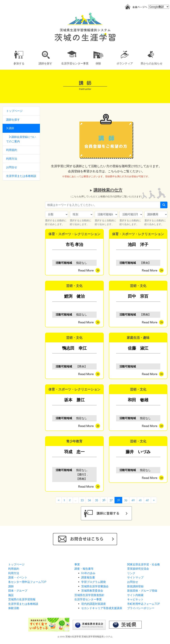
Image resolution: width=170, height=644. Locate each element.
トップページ (14, 111)
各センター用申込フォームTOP (27, 582)
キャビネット (135, 599)
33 (82, 500)
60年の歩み (88, 573)
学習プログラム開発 (94, 582)
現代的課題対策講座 (94, 604)
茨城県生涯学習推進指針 (89, 595)
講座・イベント (18, 577)
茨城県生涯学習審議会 (95, 586)
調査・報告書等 (84, 569)
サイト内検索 (135, 595)
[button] (19, 57)
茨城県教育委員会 (92, 591)
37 (111, 500)
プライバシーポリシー (141, 608)
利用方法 (12, 159)
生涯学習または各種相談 (21, 176)
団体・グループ (18, 591)
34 (89, 500)
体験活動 (14, 608)
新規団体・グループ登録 (142, 591)
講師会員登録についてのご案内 (21, 139)
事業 (77, 564)
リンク (131, 573)
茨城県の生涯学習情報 (22, 599)
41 (140, 500)
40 (133, 500)
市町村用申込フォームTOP (143, 604)
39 (126, 500)
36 (104, 500)
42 (147, 500)
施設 (11, 595)
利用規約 (12, 150)
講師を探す (13, 120)
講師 (10, 128)
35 (97, 500)
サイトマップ (135, 577)
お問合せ (12, 167)
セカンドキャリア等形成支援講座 (102, 608)
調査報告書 (88, 577)
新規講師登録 (135, 586)
